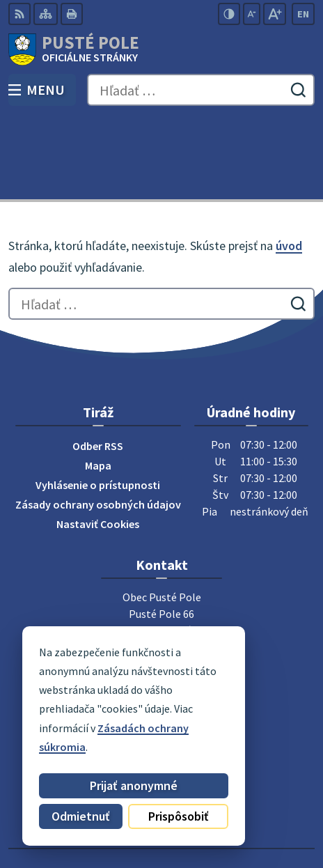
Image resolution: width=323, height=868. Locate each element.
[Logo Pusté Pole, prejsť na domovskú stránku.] (161, 49)
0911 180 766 (161, 610)
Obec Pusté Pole (201, 812)
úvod (289, 163)
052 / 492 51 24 (161, 593)
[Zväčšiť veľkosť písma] (275, 14)
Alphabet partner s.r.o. (225, 793)
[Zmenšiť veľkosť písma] (252, 14)
